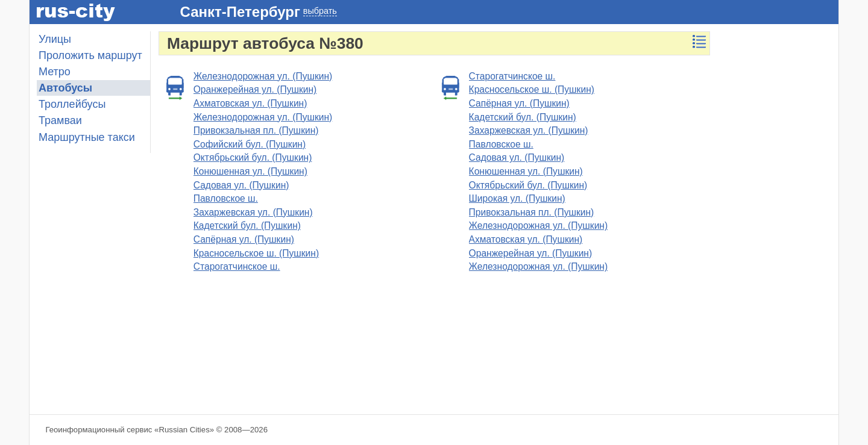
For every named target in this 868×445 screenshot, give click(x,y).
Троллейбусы (72, 104)
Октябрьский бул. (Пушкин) (253, 157)
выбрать (320, 11)
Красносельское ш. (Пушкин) (256, 253)
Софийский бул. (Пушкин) (250, 144)
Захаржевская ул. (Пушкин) (253, 212)
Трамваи (60, 120)
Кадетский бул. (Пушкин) (247, 226)
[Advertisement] (778, 212)
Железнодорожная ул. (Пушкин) (263, 76)
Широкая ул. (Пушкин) (517, 198)
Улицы (55, 39)
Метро (55, 72)
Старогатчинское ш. (237, 266)
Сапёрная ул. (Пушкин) (244, 239)
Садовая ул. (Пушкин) (241, 185)
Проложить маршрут (90, 55)
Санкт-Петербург (240, 12)
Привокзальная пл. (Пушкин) (256, 130)
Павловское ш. (226, 198)
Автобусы (65, 88)
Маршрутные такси (87, 137)
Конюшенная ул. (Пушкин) (250, 171)
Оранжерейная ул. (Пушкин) (255, 89)
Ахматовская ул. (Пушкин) (250, 103)
